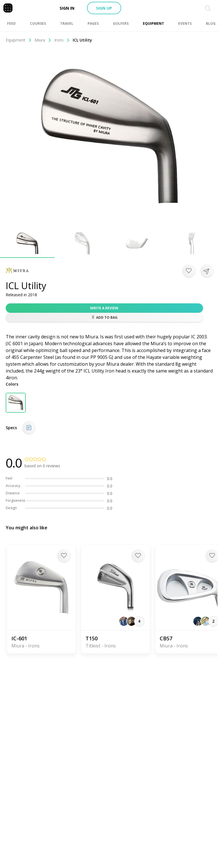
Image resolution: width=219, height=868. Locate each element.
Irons (62, 40)
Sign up (104, 8)
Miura (43, 40)
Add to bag (104, 317)
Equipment (19, 40)
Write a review (104, 308)
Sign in (67, 8)
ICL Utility (82, 40)
